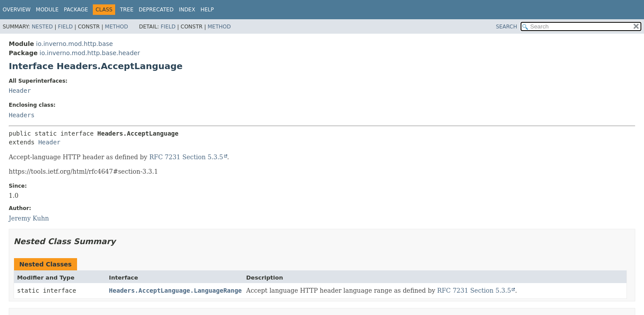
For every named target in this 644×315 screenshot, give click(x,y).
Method (117, 27)
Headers (22, 115)
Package (76, 10)
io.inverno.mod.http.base (74, 44)
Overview (17, 10)
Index (187, 10)
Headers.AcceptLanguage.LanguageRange (175, 290)
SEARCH (507, 27)
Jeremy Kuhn (29, 218)
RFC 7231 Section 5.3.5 (186, 157)
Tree (127, 10)
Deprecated (156, 10)
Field (65, 27)
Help (207, 10)
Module (47, 10)
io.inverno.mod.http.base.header (90, 53)
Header (20, 91)
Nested (42, 27)
